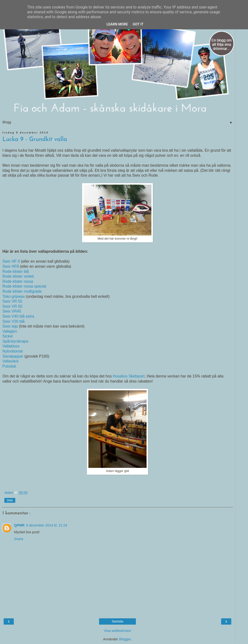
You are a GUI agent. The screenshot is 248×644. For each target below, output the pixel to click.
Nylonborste (13, 351)
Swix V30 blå (14, 321)
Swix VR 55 (12, 301)
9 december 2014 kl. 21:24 (46, 525)
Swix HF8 (11, 266)
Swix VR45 (12, 311)
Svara (19, 539)
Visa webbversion (118, 631)
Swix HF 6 (11, 261)
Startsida (117, 621)
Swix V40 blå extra (18, 316)
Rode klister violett (18, 276)
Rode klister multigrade (22, 291)
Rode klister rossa (18, 281)
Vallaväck (11, 361)
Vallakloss (11, 346)
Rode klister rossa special (24, 286)
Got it (138, 24)
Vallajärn (10, 331)
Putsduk (10, 366)
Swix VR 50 (12, 306)
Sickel (8, 336)
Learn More (117, 24)
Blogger (125, 639)
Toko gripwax (14, 296)
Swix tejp (10, 326)
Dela (10, 500)
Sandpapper (13, 356)
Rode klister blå (16, 271)
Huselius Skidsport (129, 376)
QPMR (19, 525)
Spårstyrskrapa (15, 341)
